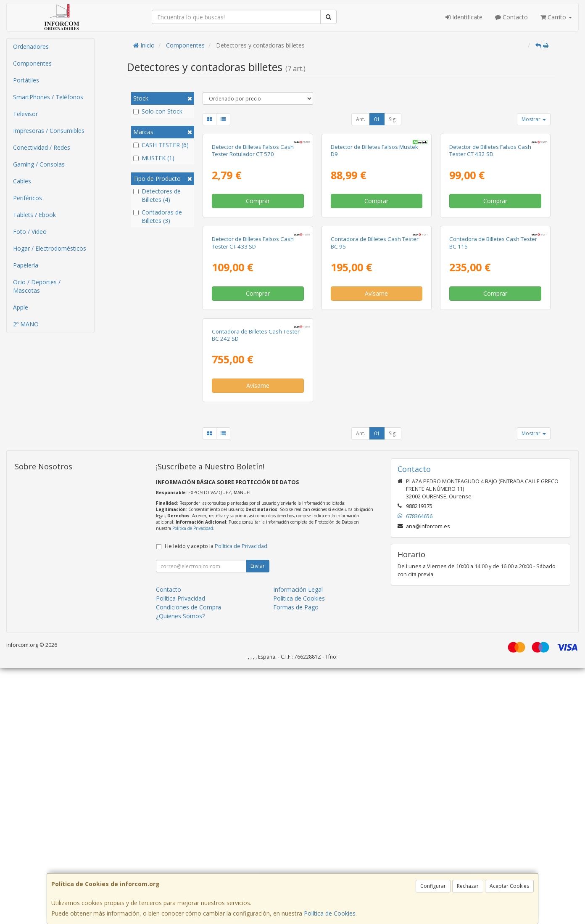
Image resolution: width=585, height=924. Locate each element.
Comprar (258, 286)
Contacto (511, 17)
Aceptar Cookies (509, 886)
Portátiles (26, 80)
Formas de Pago (296, 863)
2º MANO (26, 324)
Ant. (361, 119)
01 (377, 119)
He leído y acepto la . (217, 802)
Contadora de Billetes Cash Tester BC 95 (375, 413)
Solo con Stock (158, 111)
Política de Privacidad (193, 784)
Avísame (376, 464)
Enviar (258, 822)
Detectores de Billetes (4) (157, 195)
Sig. (393, 119)
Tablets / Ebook (34, 215)
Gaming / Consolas (39, 164)
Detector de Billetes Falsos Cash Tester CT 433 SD (253, 413)
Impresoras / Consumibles (49, 131)
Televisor (25, 114)
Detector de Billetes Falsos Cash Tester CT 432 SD (490, 236)
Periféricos (28, 198)
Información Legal (298, 846)
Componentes (32, 63)
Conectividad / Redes (42, 147)
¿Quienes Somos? (180, 872)
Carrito (556, 17)
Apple (21, 307)
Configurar (433, 886)
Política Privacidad (181, 854)
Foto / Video (30, 232)
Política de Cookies (330, 913)
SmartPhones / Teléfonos (48, 97)
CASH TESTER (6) (161, 145)
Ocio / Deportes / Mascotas (37, 286)
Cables (22, 181)
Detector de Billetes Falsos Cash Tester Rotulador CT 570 (253, 236)
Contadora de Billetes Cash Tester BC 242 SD (256, 591)
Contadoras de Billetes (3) (158, 216)
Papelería (26, 265)
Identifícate (464, 17)
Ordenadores (31, 46)
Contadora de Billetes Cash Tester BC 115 (493, 413)
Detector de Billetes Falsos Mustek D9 (374, 236)
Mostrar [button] (534, 119)
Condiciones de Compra (188, 863)
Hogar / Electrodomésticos (50, 248)
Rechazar (468, 886)
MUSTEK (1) (154, 158)
